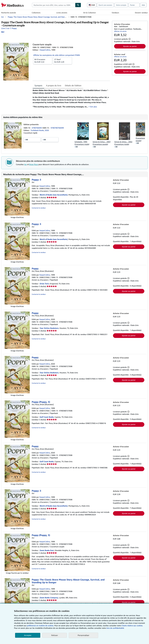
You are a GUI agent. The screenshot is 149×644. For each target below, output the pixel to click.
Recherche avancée (9, 13)
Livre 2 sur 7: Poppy (9, 28)
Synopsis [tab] (38, 85)
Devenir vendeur (141, 13)
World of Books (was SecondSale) (54, 195)
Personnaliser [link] (83, 635)
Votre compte (121, 5)
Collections (36, 13)
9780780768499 (57, 128)
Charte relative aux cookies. (132, 626)
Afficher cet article (120, 31)
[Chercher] (78, 5)
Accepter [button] (28, 635)
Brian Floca (34, 164)
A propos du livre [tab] (54, 85)
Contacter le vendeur (39, 208)
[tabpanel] (71, 99)
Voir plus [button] (93, 107)
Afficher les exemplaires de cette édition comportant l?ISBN (57, 55)
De (43, 61)
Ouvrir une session (105, 5)
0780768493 (37, 128)
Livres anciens (62, 13)
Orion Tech (44, 284)
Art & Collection (90, 13)
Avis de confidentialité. (115, 628)
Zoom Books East (47, 550)
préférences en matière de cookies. (40, 626)
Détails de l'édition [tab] (73, 85)
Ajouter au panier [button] (130, 46)
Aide (143, 5)
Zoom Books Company (49, 598)
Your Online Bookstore (49, 328)
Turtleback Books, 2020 (40, 130)
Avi (25, 164)
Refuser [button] (55, 635)
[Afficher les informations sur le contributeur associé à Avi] (3, 32)
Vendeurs (115, 13)
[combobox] (54, 5)
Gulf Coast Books (47, 417)
